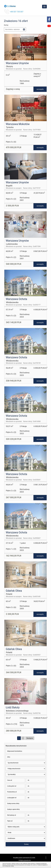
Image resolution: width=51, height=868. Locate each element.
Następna (30, 738)
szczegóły (40, 89)
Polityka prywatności (25, 860)
